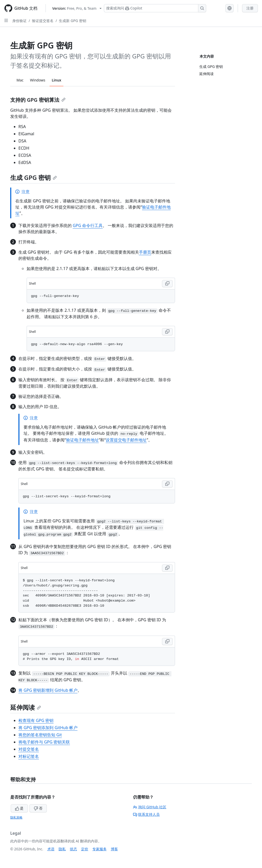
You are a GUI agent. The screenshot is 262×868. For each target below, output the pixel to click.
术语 (51, 849)
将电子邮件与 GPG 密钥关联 (44, 742)
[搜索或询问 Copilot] (155, 8)
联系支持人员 (146, 814)
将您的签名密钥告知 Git (40, 735)
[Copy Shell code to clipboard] (167, 284)
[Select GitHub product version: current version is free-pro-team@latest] (77, 8)
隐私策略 (16, 817)
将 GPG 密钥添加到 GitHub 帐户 (48, 728)
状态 (73, 849)
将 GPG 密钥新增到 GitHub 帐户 (48, 690)
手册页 (145, 252)
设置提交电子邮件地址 (126, 440)
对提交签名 (29, 749)
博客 (114, 849)
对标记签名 (29, 756)
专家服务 (100, 849)
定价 (85, 849)
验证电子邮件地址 (82, 440)
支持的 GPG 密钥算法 (38, 100)
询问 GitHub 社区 (150, 807)
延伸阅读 (26, 707)
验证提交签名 (43, 21)
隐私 (62, 849)
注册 (250, 8)
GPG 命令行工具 (88, 225)
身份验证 (19, 21)
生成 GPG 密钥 (34, 177)
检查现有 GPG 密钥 (36, 720)
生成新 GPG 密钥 (72, 21)
